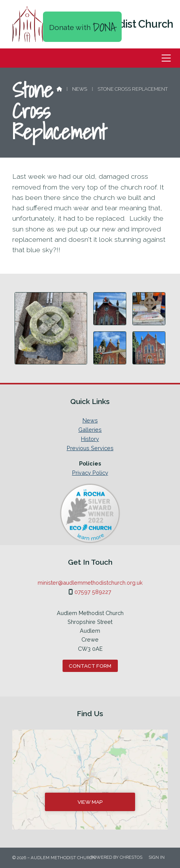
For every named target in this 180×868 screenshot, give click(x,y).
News (80, 89)
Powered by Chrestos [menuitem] (116, 857)
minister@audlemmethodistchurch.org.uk (90, 583)
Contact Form (90, 666)
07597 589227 (93, 592)
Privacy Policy (90, 473)
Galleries (90, 430)
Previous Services (90, 448)
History (90, 439)
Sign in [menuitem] (157, 857)
